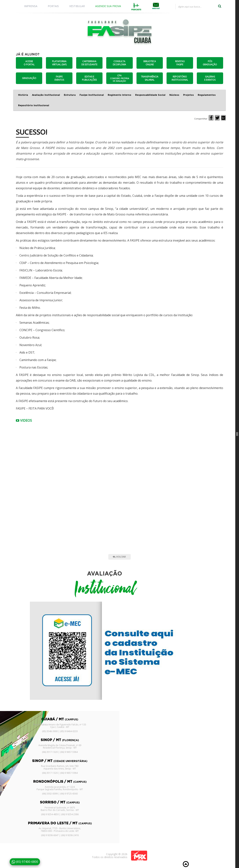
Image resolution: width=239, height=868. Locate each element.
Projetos (188, 95)
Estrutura (70, 95)
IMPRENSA (31, 6)
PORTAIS (53, 6)
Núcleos (174, 95)
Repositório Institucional (34, 105)
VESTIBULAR (77, 6)
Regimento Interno (119, 95)
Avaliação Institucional (46, 95)
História (23, 95)
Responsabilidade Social (150, 95)
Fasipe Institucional (92, 95)
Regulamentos (207, 95)
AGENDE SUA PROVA (108, 6)
